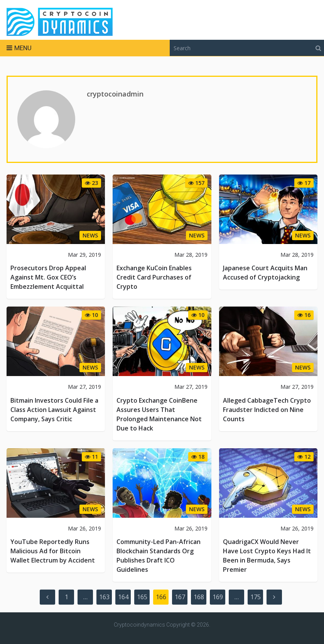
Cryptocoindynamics (139, 625)
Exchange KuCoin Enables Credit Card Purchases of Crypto (154, 277)
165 (142, 597)
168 (199, 597)
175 (256, 597)
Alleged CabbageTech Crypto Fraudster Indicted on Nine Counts (267, 410)
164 (123, 597)
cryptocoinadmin (115, 94)
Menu (23, 48)
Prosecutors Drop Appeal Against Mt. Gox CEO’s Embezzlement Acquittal (48, 277)
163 (104, 597)
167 (180, 597)
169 (218, 597)
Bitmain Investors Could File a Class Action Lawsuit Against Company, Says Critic (54, 410)
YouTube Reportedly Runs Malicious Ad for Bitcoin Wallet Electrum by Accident (53, 551)
